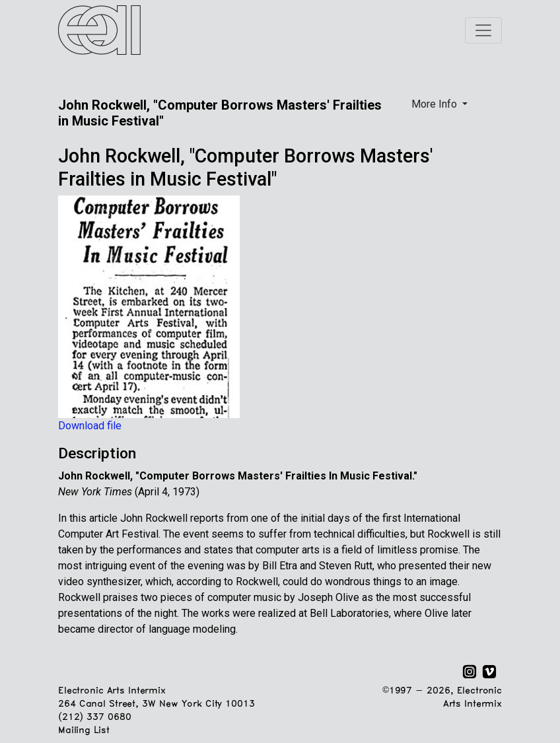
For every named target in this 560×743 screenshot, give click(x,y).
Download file (90, 426)
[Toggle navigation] (483, 30)
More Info (436, 104)
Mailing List (84, 731)
